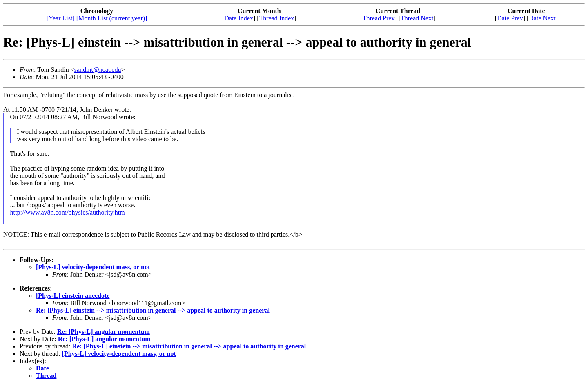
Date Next (542, 18)
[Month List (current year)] (112, 18)
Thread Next (417, 18)
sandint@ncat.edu (98, 70)
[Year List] (61, 18)
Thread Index (277, 18)
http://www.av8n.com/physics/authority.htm (68, 212)
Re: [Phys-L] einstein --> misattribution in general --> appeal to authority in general (153, 310)
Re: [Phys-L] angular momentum (104, 332)
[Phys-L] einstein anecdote (73, 296)
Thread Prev (379, 18)
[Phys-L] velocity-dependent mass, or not (93, 267)
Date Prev (510, 18)
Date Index (239, 18)
